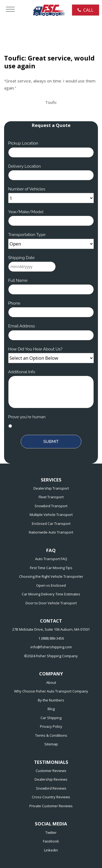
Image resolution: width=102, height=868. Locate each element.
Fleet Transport (51, 497)
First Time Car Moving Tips (51, 568)
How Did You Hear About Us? (37, 349)
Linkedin (51, 850)
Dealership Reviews (51, 779)
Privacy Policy (51, 726)
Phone (16, 303)
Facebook (51, 841)
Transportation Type (29, 235)
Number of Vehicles (28, 189)
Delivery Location (26, 166)
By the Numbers (51, 700)
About (51, 682)
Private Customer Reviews (51, 806)
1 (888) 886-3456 (51, 638)
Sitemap (51, 744)
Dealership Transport (51, 488)
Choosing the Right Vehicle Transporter (51, 576)
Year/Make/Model (28, 212)
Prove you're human (27, 417)
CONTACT (51, 621)
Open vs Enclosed (51, 585)
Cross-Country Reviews (51, 797)
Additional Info (22, 372)
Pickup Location (25, 143)
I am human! (27, 426)
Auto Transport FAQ (51, 559)
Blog (51, 709)
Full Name (20, 280)
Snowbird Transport (51, 506)
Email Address (23, 326)
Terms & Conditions (51, 735)
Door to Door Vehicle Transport (51, 603)
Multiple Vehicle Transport (51, 515)
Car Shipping (51, 718)
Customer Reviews (51, 771)
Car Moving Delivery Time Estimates (51, 594)
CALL (86, 10)
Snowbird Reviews (51, 788)
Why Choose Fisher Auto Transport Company (51, 691)
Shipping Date (23, 258)
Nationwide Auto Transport (51, 532)
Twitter (51, 832)
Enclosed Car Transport (51, 524)
